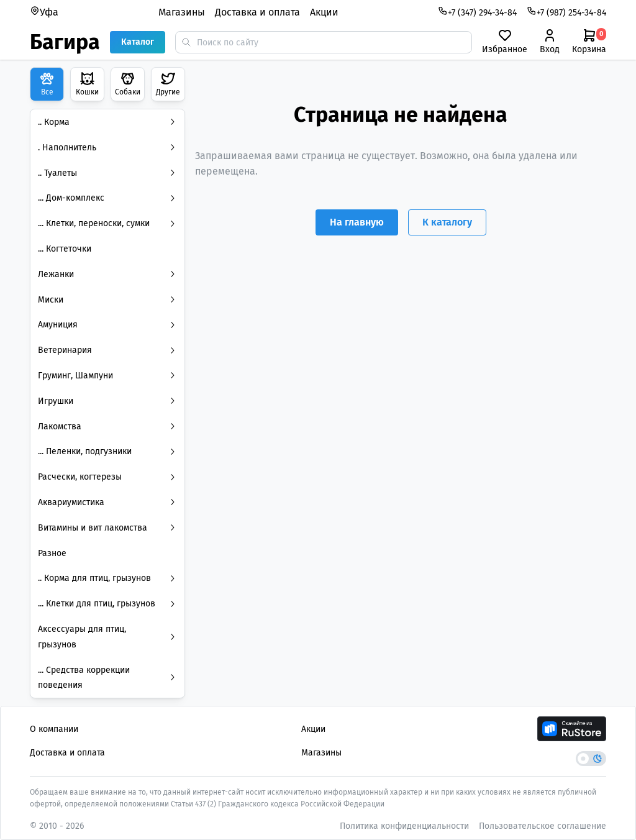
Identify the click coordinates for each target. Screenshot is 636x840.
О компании (54, 729)
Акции (324, 12)
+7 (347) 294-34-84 (477, 12)
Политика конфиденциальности (404, 826)
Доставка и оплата (257, 12)
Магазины (182, 12)
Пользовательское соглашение (543, 826)
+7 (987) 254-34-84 (566, 12)
